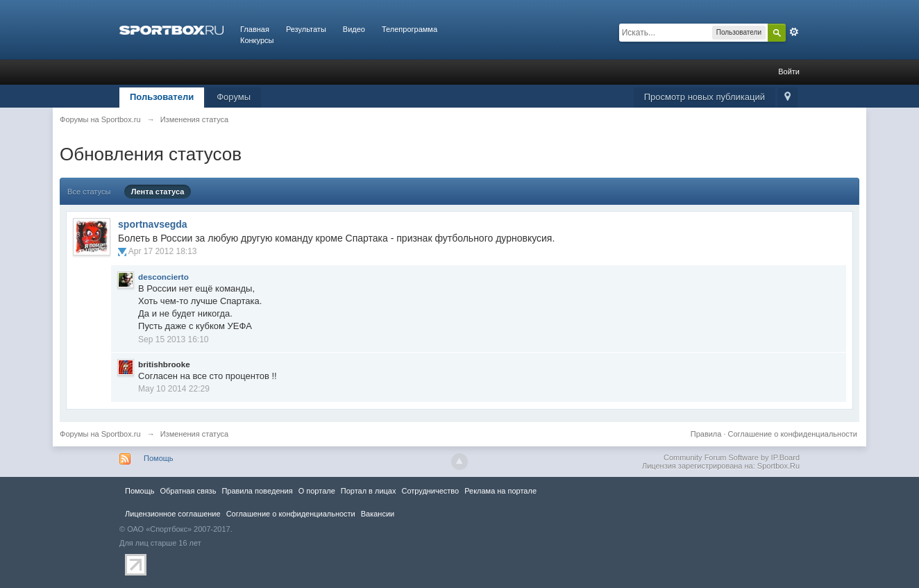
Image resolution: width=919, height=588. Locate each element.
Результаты (306, 29)
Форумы (234, 97)
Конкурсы (257, 40)
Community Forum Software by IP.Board (732, 457)
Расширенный (794, 32)
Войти (789, 72)
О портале (317, 491)
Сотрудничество (430, 491)
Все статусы (89, 192)
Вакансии (378, 514)
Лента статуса (158, 192)
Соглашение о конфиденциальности (793, 434)
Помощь (159, 458)
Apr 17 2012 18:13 (163, 251)
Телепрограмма (410, 29)
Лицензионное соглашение (173, 514)
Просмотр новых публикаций (705, 97)
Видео (354, 29)
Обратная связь (188, 491)
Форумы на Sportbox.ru (100, 434)
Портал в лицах (369, 491)
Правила (706, 434)
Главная (255, 29)
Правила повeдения (257, 491)
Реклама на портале (500, 491)
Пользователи (162, 97)
